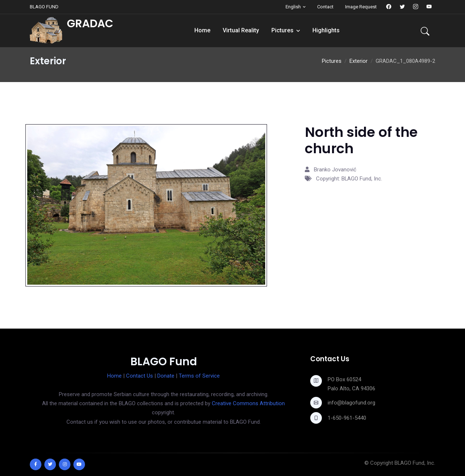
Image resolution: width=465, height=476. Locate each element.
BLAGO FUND (44, 7)
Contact (325, 7)
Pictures (282, 30)
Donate (166, 376)
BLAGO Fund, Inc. (415, 463)
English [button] (293, 7)
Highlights (326, 30)
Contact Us (139, 376)
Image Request (361, 7)
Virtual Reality (241, 30)
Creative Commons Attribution (248, 403)
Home (202, 30)
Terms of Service (199, 376)
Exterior (359, 61)
